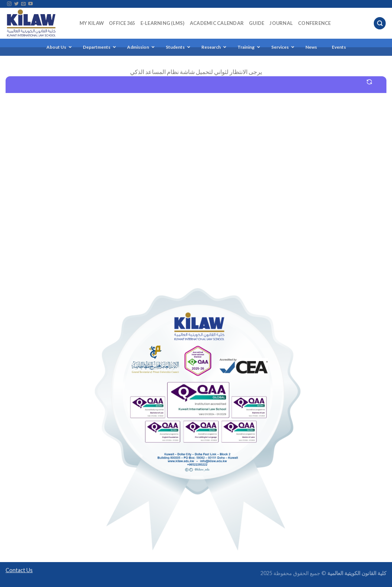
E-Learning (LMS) (163, 23)
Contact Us (19, 570)
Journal (281, 23)
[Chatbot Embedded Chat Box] (196, 178)
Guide (257, 23)
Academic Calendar (217, 23)
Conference (315, 23)
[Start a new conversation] (369, 82)
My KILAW (92, 23)
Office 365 (122, 23)
